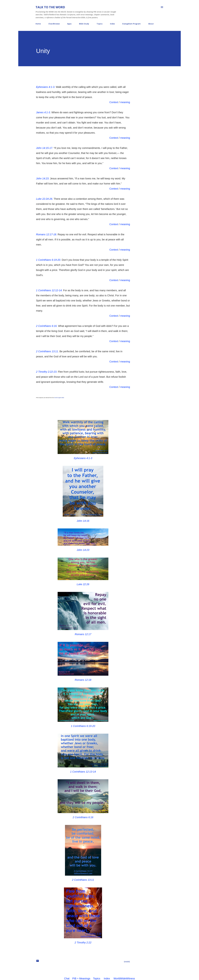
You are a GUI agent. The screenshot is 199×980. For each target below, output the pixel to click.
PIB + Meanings (81, 978)
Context (114, 102)
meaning (125, 102)
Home (38, 24)
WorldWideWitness (124, 978)
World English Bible (59, 398)
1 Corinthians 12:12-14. (49, 290)
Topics (99, 24)
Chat (67, 978)
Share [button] (127, 962)
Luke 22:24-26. (44, 199)
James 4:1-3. (43, 112)
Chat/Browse (54, 24)
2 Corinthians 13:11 (83, 880)
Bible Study (84, 24)
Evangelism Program (131, 24)
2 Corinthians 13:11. (47, 351)
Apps (69, 24)
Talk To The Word (50, 7)
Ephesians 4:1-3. (46, 87)
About (151, 24)
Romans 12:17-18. (47, 234)
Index (112, 24)
